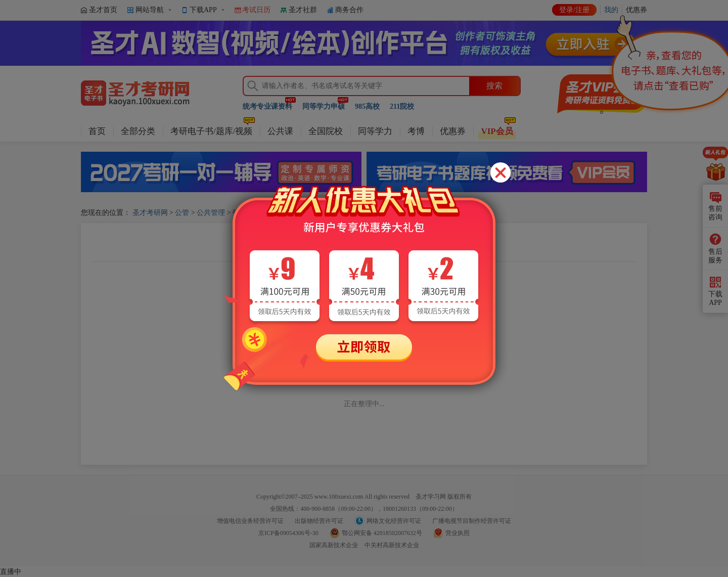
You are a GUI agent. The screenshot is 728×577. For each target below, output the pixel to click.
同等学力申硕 (324, 106)
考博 (416, 131)
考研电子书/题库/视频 (211, 131)
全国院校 (326, 131)
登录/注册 (574, 10)
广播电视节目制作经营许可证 (472, 521)
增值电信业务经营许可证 (250, 521)
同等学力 (375, 131)
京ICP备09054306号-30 (288, 533)
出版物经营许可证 (319, 521)
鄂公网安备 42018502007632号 (382, 533)
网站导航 (150, 10)
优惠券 (453, 131)
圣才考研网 (150, 213)
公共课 (280, 131)
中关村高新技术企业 (392, 545)
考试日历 (256, 10)
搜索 (494, 86)
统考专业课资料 (267, 106)
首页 (97, 131)
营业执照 (458, 533)
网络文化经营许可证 (394, 521)
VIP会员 (497, 131)
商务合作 (349, 10)
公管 (182, 213)
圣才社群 (303, 10)
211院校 (402, 106)
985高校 (367, 106)
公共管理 (211, 213)
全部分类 (138, 131)
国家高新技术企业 (334, 545)
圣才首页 (103, 10)
